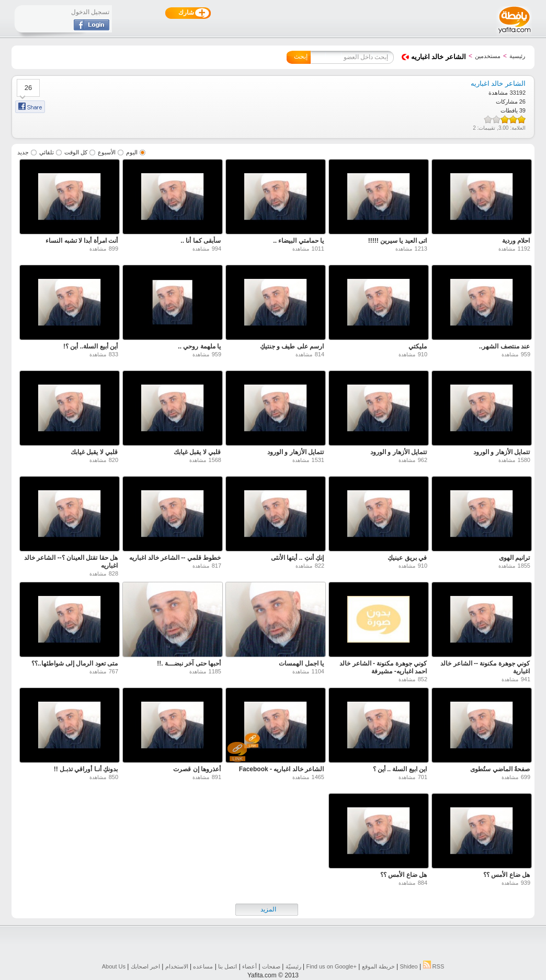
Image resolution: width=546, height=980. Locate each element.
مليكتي (418, 346)
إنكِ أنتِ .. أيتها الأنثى (297, 558)
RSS (434, 966)
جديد (23, 152)
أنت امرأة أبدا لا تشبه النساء (82, 241)
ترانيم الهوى (514, 558)
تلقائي (47, 152)
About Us (114, 966)
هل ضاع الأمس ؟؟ (507, 875)
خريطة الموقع (378, 966)
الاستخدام (177, 966)
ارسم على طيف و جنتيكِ (292, 346)
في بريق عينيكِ (407, 558)
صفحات (271, 966)
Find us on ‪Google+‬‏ (332, 966)
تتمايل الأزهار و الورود (502, 452)
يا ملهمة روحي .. (199, 346)
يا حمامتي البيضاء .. (298, 241)
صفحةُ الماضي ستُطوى (500, 769)
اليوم (132, 152)
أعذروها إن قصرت (197, 769)
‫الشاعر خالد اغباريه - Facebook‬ (281, 769)
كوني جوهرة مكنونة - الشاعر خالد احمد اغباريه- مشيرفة (383, 667)
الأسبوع (107, 152)
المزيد (268, 909)
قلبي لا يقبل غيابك (197, 452)
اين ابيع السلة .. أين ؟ (400, 769)
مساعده (203, 966)
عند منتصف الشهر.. (504, 346)
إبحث (301, 57)
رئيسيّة (293, 966)
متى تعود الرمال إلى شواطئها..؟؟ (75, 663)
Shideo (408, 966)
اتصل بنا (227, 966)
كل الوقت (76, 152)
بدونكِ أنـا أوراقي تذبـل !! (86, 769)
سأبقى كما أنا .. (201, 241)
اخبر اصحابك (145, 966)
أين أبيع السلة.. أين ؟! (90, 346)
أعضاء (249, 966)
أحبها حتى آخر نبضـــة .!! (189, 663)
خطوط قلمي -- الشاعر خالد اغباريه (175, 558)
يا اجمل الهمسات (301, 663)
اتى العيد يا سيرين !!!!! (397, 241)
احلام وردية (516, 241)
